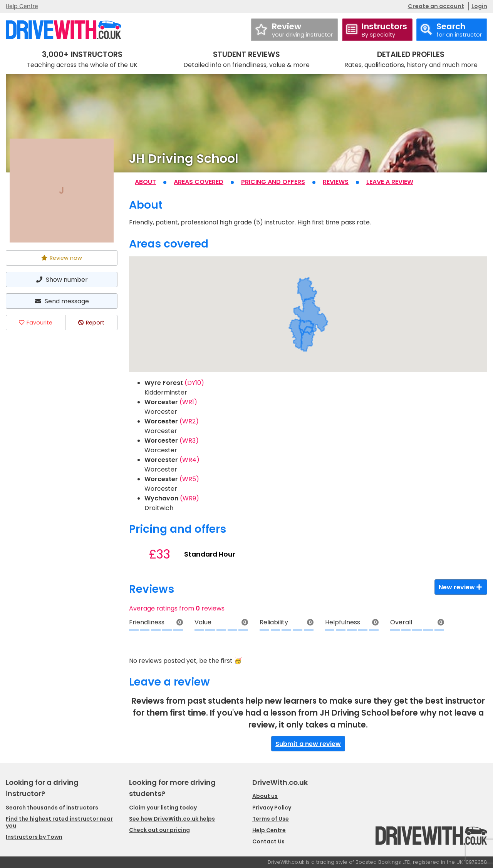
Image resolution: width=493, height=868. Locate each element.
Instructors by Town (34, 837)
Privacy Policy (272, 808)
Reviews (336, 182)
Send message (62, 301)
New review (461, 587)
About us (265, 796)
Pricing (273, 182)
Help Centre (22, 6)
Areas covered (199, 182)
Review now (62, 258)
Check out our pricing (159, 830)
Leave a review (390, 182)
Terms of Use (271, 819)
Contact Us (268, 841)
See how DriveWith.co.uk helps (172, 819)
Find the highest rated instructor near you (59, 822)
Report (91, 323)
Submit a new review (308, 744)
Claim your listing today (163, 808)
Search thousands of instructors (52, 808)
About (145, 182)
